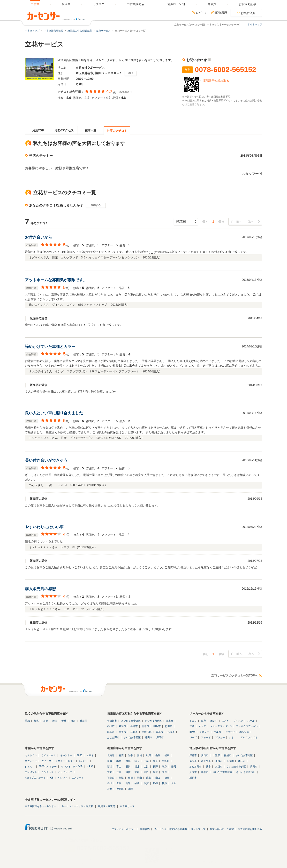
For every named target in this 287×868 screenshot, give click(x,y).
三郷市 (134, 732)
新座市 (193, 761)
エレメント (31, 772)
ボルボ (217, 732)
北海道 (111, 755)
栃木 (37, 721)
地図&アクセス (64, 130)
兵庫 (155, 772)
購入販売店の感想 (40, 589)
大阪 (146, 772)
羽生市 (157, 726)
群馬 (46, 721)
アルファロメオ (249, 737)
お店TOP (38, 130)
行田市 (169, 726)
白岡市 (134, 726)
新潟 (110, 767)
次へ (251, 222)
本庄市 (242, 761)
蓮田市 (149, 737)
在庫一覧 (91, 130)
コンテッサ (47, 772)
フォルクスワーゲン (247, 726)
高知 (128, 783)
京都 (137, 772)
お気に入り (248, 13)
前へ (239, 222)
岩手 (130, 755)
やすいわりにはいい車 (44, 527)
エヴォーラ (31, 761)
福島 (167, 755)
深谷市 (111, 732)
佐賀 (146, 783)
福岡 (137, 783)
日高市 (159, 732)
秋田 (149, 755)
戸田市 (160, 737)
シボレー (204, 732)
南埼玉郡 (147, 732)
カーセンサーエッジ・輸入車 (77, 806)
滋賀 (128, 772)
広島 (149, 778)
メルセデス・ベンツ (221, 726)
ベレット (63, 778)
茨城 (27, 721)
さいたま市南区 (153, 721)
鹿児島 (120, 789)
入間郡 (230, 761)
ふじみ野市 (113, 737)
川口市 (205, 755)
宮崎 (110, 789)
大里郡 (216, 755)
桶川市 (111, 726)
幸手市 (122, 732)
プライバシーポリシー (124, 829)
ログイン (202, 13)
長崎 (155, 783)
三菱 (192, 726)
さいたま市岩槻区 (246, 772)
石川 (128, 767)
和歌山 (111, 778)
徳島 (167, 778)
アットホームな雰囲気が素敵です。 (56, 280)
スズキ (225, 721)
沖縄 (130, 789)
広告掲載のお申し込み (250, 829)
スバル (251, 721)
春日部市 (112, 721)
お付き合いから (38, 237)
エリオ (90, 755)
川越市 (219, 761)
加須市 (219, 767)
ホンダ (214, 721)
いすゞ (233, 737)
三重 (119, 772)
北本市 (145, 726)
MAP (131, 73)
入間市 (193, 772)
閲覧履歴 (221, 13)
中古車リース (127, 806)
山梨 (146, 767)
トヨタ (193, 721)
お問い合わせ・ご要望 (222, 829)
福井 (137, 767)
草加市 (122, 726)
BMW (192, 732)
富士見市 (206, 761)
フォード (206, 737)
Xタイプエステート (35, 778)
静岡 (174, 767)
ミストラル (31, 755)
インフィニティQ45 (72, 767)
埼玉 (55, 721)
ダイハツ (238, 721)
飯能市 (228, 755)
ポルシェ (244, 732)
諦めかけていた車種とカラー (50, 347)
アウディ (230, 732)
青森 (121, 755)
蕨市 (208, 767)
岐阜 (165, 767)
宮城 (139, 755)
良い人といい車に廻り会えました (54, 413)
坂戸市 (193, 778)
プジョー (220, 737)
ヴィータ (46, 761)
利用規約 (145, 829)
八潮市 (171, 732)
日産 (204, 721)
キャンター (66, 755)
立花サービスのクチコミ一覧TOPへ (234, 675)
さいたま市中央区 (131, 721)
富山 (119, 767)
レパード (84, 761)
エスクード (78, 778)
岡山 (139, 778)
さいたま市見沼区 (222, 772)
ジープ (193, 737)
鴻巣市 (170, 721)
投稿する (96, 205)
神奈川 (83, 721)
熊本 (165, 783)
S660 (79, 755)
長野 (155, 767)
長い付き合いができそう (46, 460)
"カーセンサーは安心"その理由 (170, 829)
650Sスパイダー (48, 767)
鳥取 (121, 778)
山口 (158, 778)
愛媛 (119, 783)
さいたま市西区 (132, 737)
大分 (174, 783)
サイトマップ (255, 24)
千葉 (64, 721)
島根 (130, 778)
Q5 (52, 778)
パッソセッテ (65, 772)
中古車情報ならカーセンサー (41, 806)
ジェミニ (30, 767)
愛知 (110, 772)
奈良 (165, 772)
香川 (110, 783)
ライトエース (49, 755)
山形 (158, 755)
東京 (73, 721)
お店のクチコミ (117, 131)
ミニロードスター (65, 761)
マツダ (202, 726)
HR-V (90, 767)
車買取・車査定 (106, 806)
